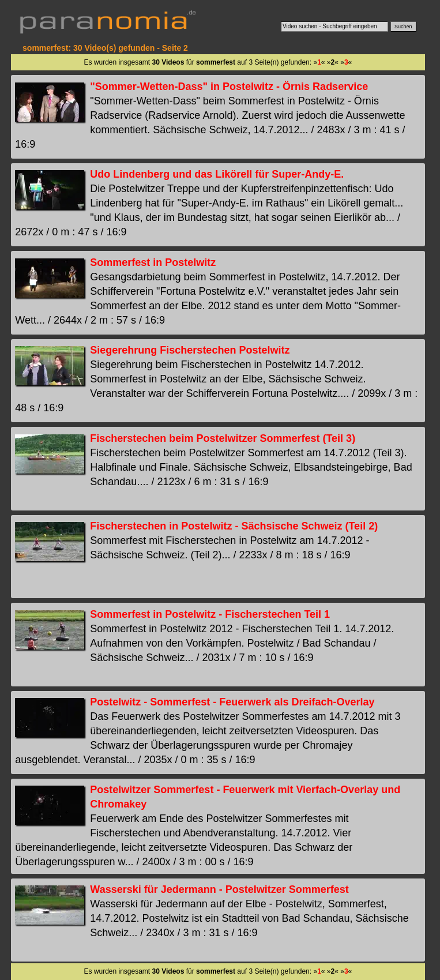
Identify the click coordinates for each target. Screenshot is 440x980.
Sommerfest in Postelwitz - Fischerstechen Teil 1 (210, 614)
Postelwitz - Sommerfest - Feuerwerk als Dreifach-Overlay (232, 702)
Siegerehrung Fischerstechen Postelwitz (190, 350)
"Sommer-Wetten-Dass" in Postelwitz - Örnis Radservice (229, 87)
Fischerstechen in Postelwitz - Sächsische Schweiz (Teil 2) (234, 526)
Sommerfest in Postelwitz (153, 262)
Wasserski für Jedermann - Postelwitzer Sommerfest (219, 889)
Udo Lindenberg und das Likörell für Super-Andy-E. (217, 174)
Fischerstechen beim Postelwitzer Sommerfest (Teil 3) (223, 438)
